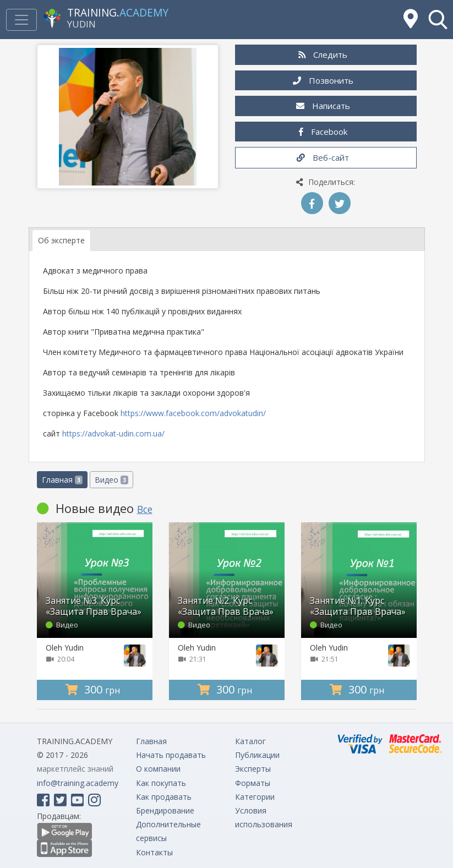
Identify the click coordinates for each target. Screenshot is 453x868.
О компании (158, 769)
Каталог (250, 741)
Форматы (253, 783)
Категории (255, 797)
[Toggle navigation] (21, 20)
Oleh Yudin (65, 648)
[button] (438, 20)
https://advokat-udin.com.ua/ (113, 433)
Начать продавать (171, 755)
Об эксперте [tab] (61, 240)
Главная (62, 480)
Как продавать (164, 797)
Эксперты (253, 769)
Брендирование (165, 810)
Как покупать (161, 783)
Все (145, 509)
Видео (111, 480)
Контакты (154, 852)
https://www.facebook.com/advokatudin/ (193, 413)
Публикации (257, 755)
